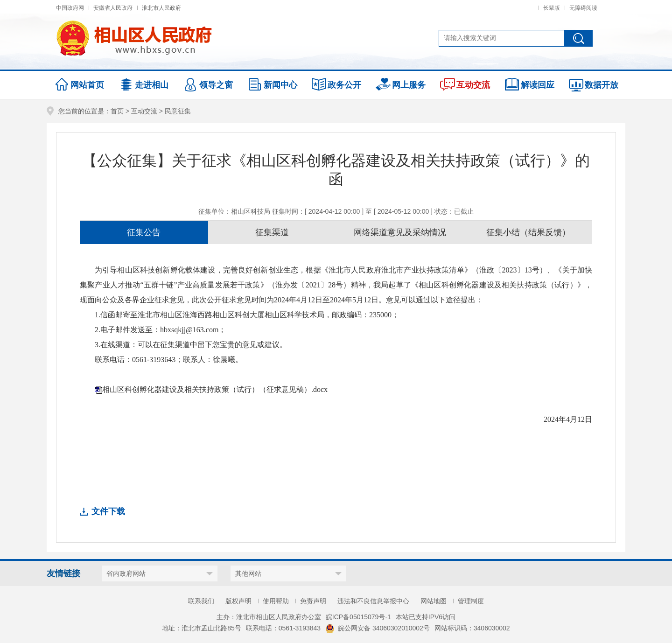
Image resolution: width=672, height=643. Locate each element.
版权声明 (238, 601)
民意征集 (178, 111)
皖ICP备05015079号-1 (358, 617)
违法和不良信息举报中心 (373, 601)
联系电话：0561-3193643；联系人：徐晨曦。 (169, 360)
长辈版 (552, 8)
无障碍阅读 (583, 8)
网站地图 (434, 601)
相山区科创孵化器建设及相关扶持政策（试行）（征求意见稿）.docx (215, 389)
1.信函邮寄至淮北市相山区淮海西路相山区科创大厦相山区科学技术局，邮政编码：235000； (247, 315)
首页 (117, 111)
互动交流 (144, 111)
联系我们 (201, 601)
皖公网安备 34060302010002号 (378, 628)
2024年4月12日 (568, 419)
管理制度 (471, 601)
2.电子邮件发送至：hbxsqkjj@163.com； (160, 330)
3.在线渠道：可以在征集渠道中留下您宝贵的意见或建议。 (191, 345)
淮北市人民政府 (161, 8)
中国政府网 (70, 8)
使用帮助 (276, 601)
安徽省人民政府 (113, 8)
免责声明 (313, 601)
